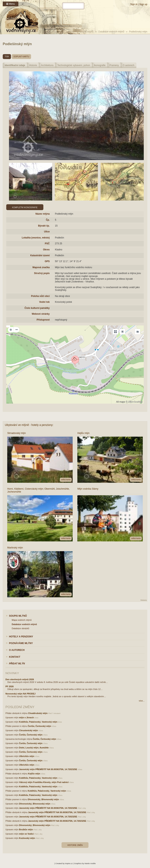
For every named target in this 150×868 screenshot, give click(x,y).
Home (71, 32)
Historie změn (75, 845)
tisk (7, 57)
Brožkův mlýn (26, 829)
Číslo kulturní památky (37, 308)
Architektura (47, 65)
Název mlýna (43, 214)
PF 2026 (10, 686)
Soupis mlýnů (86, 32)
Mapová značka (41, 267)
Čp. (48, 220)
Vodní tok (44, 302)
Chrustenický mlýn (29, 730)
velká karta (66, 480)
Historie (33, 65)
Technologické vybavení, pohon (74, 65)
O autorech (128, 65)
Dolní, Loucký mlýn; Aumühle (34, 748)
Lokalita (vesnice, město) (36, 238)
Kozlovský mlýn (27, 838)
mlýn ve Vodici (26, 834)
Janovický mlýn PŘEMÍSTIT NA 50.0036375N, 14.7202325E (48, 769)
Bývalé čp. (44, 226)
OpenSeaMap (135, 402)
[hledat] (73, 6)
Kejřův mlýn (34, 774)
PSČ (47, 244)
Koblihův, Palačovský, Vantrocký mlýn (38, 722)
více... (142, 701)
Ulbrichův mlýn (27, 756)
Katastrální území (40, 255)
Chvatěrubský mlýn (38, 713)
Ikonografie (100, 65)
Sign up (143, 4)
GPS (47, 261)
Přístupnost (43, 320)
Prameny (114, 65)
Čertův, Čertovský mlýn (39, 726)
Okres (46, 250)
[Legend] (137, 332)
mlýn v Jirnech (27, 718)
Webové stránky (41, 314)
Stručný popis (42, 273)
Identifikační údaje (15, 65)
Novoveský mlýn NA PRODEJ (21, 694)
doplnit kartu (21, 57)
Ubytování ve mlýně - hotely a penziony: (29, 425)
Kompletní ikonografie (25, 207)
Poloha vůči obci (40, 296)
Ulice (47, 232)
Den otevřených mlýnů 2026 (20, 679)
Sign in (134, 4)
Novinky (12, 673)
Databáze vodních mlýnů (111, 32)
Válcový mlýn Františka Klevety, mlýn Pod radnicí (44, 782)
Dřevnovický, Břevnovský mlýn (43, 799)
